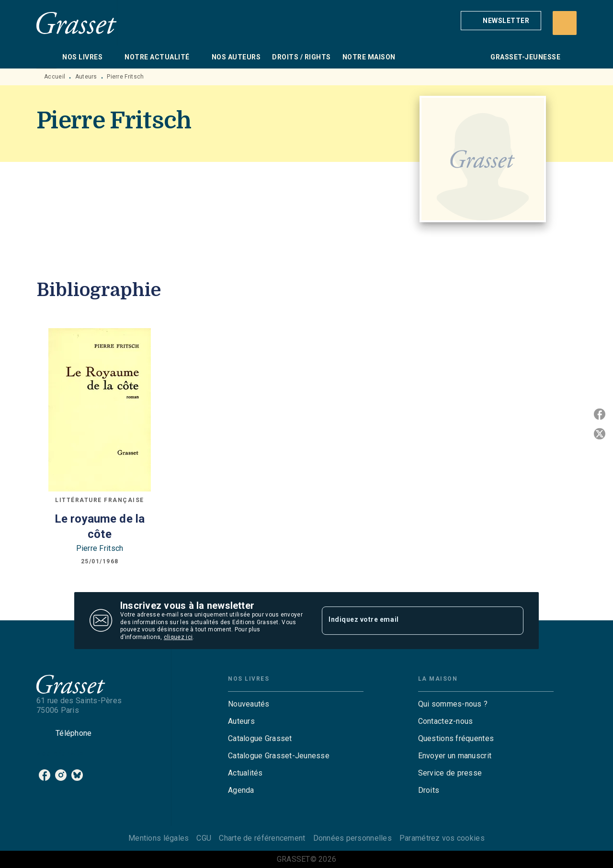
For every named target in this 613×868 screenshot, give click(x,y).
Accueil (55, 77)
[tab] (46, 57)
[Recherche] (565, 23)
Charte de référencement (262, 838)
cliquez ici (178, 638)
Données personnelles (352, 838)
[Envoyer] (512, 621)
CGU (204, 838)
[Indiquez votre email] (411, 620)
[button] (501, 21)
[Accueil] (77, 23)
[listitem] (45, 775)
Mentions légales (159, 838)
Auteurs (86, 77)
